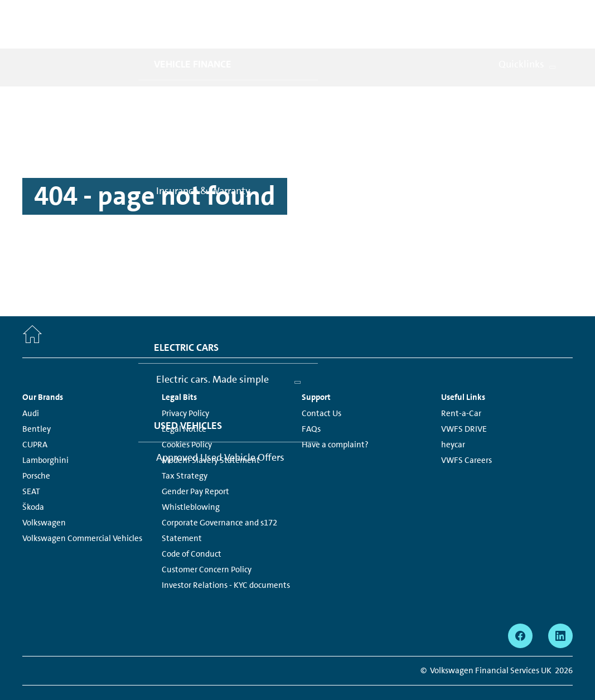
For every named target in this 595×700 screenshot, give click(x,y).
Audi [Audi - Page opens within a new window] (31, 389)
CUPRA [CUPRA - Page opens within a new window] (35, 420)
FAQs (311, 404)
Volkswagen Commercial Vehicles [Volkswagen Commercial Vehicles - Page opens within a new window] (82, 514)
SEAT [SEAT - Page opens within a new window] (31, 467)
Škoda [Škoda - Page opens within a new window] (33, 482)
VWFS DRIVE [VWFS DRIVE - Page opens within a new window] (464, 404)
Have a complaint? (335, 420)
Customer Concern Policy (207, 545)
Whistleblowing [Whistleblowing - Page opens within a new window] (191, 482)
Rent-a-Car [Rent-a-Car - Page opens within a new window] (461, 389)
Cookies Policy (187, 420)
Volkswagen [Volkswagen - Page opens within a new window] (44, 498)
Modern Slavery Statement (211, 436)
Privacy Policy (185, 389)
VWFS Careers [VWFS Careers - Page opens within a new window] (466, 436)
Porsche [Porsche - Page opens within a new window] (36, 451)
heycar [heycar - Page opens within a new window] (453, 420)
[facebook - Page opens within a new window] (520, 611)
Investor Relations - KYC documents (226, 561)
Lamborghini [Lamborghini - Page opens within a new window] (45, 436)
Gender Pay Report (195, 467)
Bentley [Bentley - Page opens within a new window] (37, 404)
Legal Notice (184, 404)
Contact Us (321, 389)
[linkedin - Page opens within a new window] (560, 611)
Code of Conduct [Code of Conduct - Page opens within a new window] (192, 529)
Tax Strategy (185, 451)
